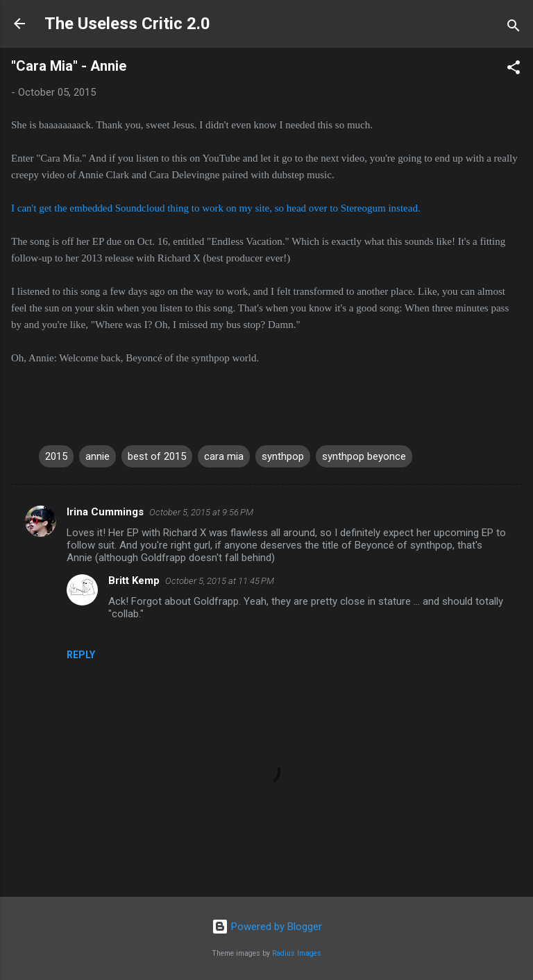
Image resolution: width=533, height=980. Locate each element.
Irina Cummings (105, 512)
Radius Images (297, 953)
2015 (56, 456)
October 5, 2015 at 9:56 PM (201, 512)
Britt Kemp (134, 581)
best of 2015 (157, 456)
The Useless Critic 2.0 (127, 24)
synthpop (283, 456)
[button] (514, 70)
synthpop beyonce (364, 456)
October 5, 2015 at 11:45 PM (220, 581)
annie (98, 456)
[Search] (514, 28)
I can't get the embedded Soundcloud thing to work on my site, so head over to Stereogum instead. (216, 208)
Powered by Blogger (267, 927)
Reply (81, 655)
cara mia (224, 456)
